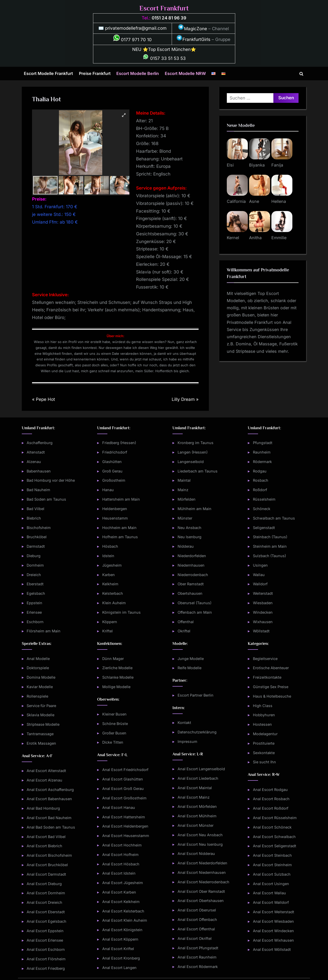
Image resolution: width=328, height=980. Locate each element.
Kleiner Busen (114, 714)
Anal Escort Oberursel (197, 910)
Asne (254, 201)
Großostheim (114, 480)
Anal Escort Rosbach (271, 799)
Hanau (108, 490)
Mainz (183, 490)
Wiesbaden (263, 603)
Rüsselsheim (264, 499)
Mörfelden (187, 499)
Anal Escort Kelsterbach (123, 911)
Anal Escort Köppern (120, 939)
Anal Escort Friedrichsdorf (125, 770)
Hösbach (110, 546)
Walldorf (260, 584)
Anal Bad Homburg (43, 808)
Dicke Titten (113, 742)
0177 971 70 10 (132, 40)
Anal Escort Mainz (194, 797)
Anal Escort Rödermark (198, 967)
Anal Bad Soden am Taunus (51, 827)
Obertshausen (190, 593)
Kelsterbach (113, 593)
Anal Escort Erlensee (45, 940)
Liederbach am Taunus (198, 471)
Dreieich (34, 575)
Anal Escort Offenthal (196, 929)
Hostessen (262, 724)
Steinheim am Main (270, 546)
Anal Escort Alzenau (44, 780)
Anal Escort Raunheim (197, 957)
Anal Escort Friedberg (46, 968)
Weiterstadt (263, 593)
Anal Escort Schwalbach (274, 837)
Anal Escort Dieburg (44, 884)
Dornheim (35, 565)
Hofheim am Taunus (120, 537)
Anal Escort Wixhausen (273, 940)
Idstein (108, 556)
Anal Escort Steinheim (272, 865)
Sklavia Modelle (40, 715)
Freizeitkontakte (267, 677)
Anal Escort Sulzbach (272, 874)
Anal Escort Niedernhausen (202, 872)
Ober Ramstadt (191, 584)
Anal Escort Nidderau (196, 854)
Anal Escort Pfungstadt (198, 948)
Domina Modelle (41, 677)
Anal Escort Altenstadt (46, 771)
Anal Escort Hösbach (121, 864)
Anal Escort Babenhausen (49, 799)
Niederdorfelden (192, 556)
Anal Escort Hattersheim (124, 817)
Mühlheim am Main (194, 509)
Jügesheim (112, 565)
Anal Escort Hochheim (122, 845)
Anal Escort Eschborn (46, 949)
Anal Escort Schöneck (272, 827)
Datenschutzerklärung (197, 732)
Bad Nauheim (38, 490)
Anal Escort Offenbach (197, 920)
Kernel (233, 238)
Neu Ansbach (189, 528)
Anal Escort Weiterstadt (274, 912)
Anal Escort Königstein (122, 930)
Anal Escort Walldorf (271, 902)
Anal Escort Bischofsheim (49, 855)
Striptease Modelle (43, 724)
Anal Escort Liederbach (198, 778)
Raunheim (262, 452)
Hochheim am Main (119, 528)
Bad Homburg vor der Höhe (51, 480)
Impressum (187, 741)
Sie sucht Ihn (264, 762)
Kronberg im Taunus (196, 443)
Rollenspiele (37, 696)
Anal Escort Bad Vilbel (46, 837)
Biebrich (34, 518)
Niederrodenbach (193, 575)
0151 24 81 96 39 (169, 18)
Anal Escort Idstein (119, 873)
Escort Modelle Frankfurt (48, 73)
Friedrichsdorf (115, 452)
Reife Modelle (189, 668)
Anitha (255, 238)
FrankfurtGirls (193, 39)
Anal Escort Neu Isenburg (200, 844)
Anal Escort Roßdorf (271, 808)
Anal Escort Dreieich (44, 902)
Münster (185, 518)
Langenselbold (191, 462)
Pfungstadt (263, 443)
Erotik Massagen (41, 743)
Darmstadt (36, 546)
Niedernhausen (191, 565)
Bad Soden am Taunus (46, 499)
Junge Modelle (191, 659)
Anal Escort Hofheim (120, 855)
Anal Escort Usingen (271, 884)
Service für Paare (41, 706)
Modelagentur (265, 734)
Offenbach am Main (195, 612)
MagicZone (192, 29)
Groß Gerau (112, 471)
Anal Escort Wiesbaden (273, 921)
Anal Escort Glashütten (123, 779)
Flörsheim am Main (44, 631)
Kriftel (107, 631)
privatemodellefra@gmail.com (136, 28)
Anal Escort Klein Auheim (125, 920)
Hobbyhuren (264, 715)
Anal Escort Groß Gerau (123, 789)
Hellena (279, 201)
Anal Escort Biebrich (44, 846)
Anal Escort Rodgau (270, 790)
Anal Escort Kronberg (121, 958)
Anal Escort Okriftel (195, 938)
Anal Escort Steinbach (272, 855)
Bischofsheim (39, 528)
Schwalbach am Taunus (274, 518)
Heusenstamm (115, 518)
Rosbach (261, 480)
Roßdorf (260, 490)
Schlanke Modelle (118, 677)
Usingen (260, 565)
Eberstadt (35, 584)
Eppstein (34, 603)
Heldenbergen (115, 509)
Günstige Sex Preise (271, 687)
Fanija (277, 165)
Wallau (259, 575)
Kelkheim (110, 584)
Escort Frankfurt (164, 8)
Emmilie (279, 238)
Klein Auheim (114, 603)
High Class (263, 706)
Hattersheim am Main (121, 499)
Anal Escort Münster (196, 825)
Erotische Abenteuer (271, 668)
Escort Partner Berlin (196, 695)
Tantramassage (40, 734)
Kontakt (184, 723)
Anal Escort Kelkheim (121, 902)
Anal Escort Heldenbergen (125, 826)
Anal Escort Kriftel (118, 949)
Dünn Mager (113, 659)
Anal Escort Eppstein (45, 931)
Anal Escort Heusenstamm (126, 836)
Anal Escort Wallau (269, 893)
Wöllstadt (261, 631)
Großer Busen (114, 733)
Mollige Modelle (116, 687)
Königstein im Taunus (121, 612)
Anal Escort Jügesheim (123, 883)
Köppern (110, 622)
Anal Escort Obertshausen (201, 901)
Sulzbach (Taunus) (269, 556)
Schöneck (262, 509)
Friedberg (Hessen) (119, 443)
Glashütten (112, 462)
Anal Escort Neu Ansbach (200, 835)
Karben (109, 575)
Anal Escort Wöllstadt (272, 949)
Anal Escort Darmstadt (46, 874)
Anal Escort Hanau (119, 807)
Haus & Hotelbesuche (272, 696)
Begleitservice (265, 659)
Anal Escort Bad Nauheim (49, 818)
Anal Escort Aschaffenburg (50, 790)
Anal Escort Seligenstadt (275, 846)
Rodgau (260, 471)
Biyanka (257, 165)
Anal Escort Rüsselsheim (275, 818)
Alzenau (34, 462)
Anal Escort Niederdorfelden (202, 863)
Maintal (184, 480)
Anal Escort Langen (119, 968)
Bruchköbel (37, 537)
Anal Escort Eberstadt (46, 912)
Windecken (263, 612)
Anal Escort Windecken (273, 931)
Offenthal (186, 622)
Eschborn (35, 622)
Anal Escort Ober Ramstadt (201, 891)
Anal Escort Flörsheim (46, 959)
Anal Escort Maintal (195, 788)
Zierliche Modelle (117, 668)
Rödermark (262, 462)
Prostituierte (264, 743)
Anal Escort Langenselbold (201, 769)
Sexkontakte (264, 753)
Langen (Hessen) (193, 452)
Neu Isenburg (189, 537)
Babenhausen (39, 471)
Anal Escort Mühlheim (197, 816)
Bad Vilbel (35, 509)
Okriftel (184, 631)
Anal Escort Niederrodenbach (203, 882)
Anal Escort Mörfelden (197, 806)
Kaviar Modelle (40, 687)
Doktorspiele (38, 668)
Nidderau (186, 546)
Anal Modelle (38, 659)
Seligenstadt (264, 528)
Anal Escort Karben (119, 892)
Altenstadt (36, 452)
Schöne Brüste (115, 724)
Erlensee (34, 612)
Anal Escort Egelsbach (47, 921)
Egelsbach (36, 593)
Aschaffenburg (40, 443)
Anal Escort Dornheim (46, 893)
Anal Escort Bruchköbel (47, 865)
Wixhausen (263, 622)
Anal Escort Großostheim (124, 798)
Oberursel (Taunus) (194, 603)
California (236, 201)
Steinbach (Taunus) (270, 537)
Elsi (230, 165)
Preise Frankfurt (95, 73)
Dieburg (34, 556)
